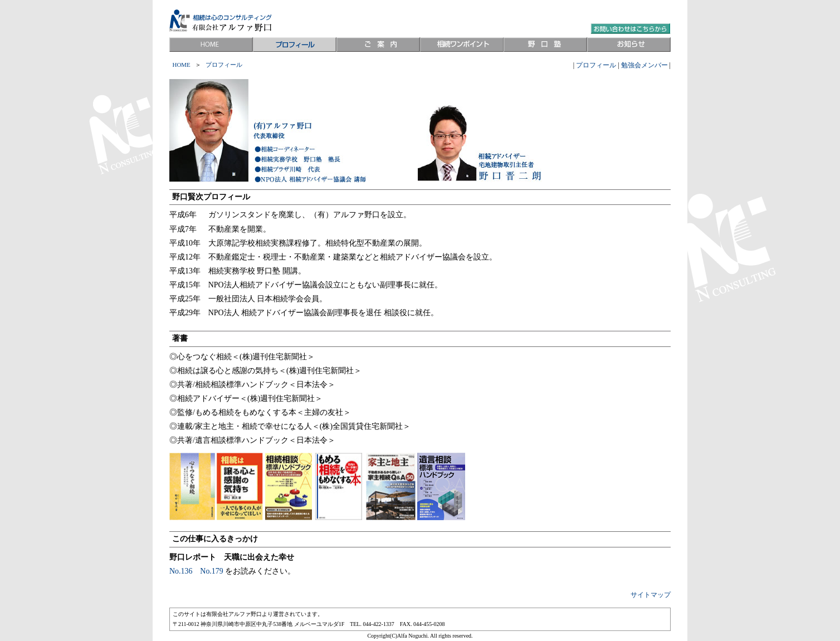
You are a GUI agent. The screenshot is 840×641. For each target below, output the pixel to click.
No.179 (211, 571)
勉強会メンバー (644, 65)
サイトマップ (651, 595)
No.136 (181, 571)
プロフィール (596, 65)
